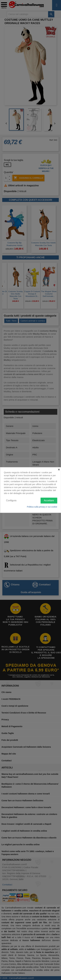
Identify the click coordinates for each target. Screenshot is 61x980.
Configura (11, 500)
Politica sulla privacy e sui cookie (42, 507)
